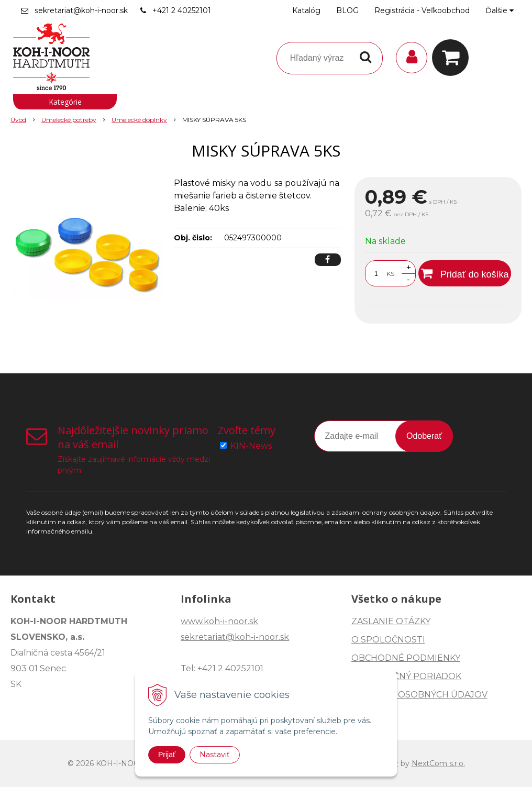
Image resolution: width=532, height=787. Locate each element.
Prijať (167, 755)
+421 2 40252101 (182, 10)
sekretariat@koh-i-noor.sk (81, 10)
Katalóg (306, 10)
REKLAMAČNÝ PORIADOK (406, 676)
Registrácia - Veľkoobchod (422, 10)
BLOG (347, 10)
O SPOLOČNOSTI (388, 640)
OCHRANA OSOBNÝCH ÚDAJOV (419, 695)
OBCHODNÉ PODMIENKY (406, 658)
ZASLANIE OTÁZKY (391, 621)
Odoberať (424, 436)
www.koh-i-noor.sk (219, 621)
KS (390, 274)
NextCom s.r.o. (438, 763)
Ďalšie (500, 10)
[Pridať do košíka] (465, 273)
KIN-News (251, 446)
